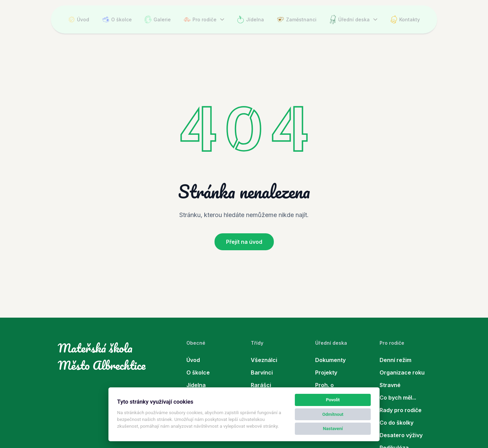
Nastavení (333, 429)
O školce (117, 19)
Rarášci (261, 385)
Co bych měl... (398, 398)
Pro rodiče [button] (200, 19)
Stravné (390, 385)
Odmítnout (333, 414)
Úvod (79, 19)
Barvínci (262, 372)
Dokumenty (330, 360)
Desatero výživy (401, 435)
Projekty (326, 372)
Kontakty (405, 19)
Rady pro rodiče (401, 410)
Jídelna (251, 19)
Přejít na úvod (244, 242)
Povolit (333, 400)
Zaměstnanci (297, 19)
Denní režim (395, 360)
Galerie (158, 19)
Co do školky (396, 423)
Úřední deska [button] (350, 19)
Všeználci (264, 360)
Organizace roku (402, 372)
